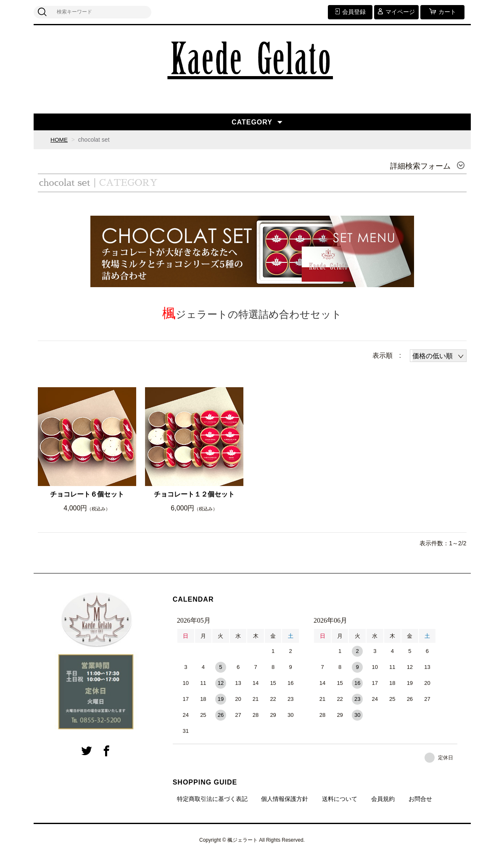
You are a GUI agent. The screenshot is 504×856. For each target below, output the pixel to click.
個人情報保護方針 (285, 799)
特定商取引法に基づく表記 (212, 799)
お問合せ (420, 799)
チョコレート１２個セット (194, 494)
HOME (59, 140)
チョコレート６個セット (87, 494)
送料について (340, 799)
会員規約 (383, 799)
